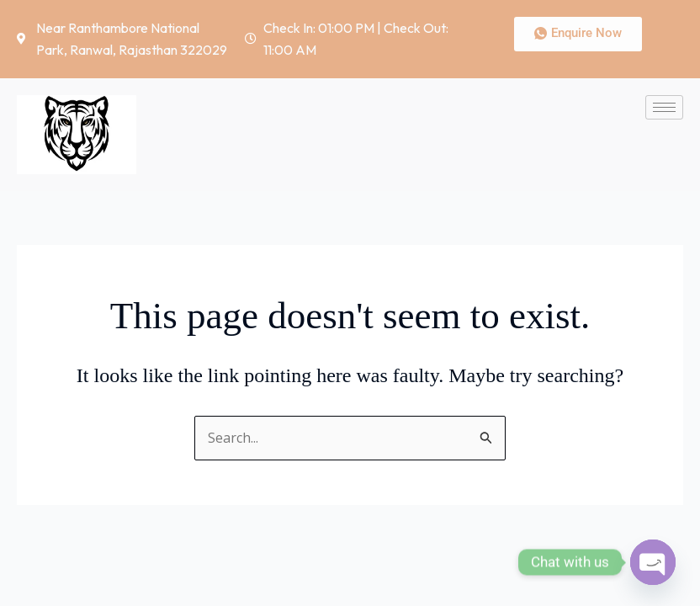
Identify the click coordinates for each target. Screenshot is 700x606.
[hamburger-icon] (664, 107)
